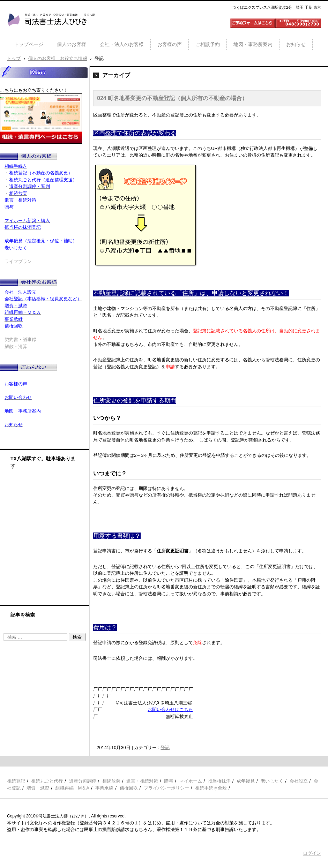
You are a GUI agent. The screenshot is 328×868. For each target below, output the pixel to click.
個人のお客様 (72, 44)
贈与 (169, 781)
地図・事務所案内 (253, 44)
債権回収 (129, 788)
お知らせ (296, 44)
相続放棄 (111, 781)
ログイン (312, 853)
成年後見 (246, 781)
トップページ (29, 44)
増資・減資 (38, 788)
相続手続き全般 (211, 788)
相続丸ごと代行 (47, 781)
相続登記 (16, 781)
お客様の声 (170, 44)
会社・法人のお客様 (122, 44)
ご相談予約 (208, 44)
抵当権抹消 (219, 781)
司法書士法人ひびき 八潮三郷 (51, 33)
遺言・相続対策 (142, 781)
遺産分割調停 (83, 781)
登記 (165, 748)
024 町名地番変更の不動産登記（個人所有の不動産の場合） (172, 98)
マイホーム (191, 781)
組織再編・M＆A (73, 788)
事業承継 (104, 788)
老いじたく (272, 781)
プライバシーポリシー (166, 788)
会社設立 (299, 781)
